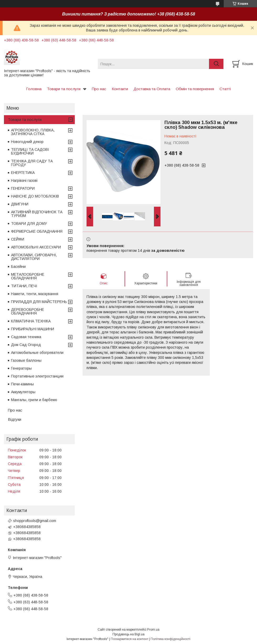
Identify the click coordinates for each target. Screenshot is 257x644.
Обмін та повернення (195, 89)
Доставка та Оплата (152, 89)
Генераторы (21, 368)
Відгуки (15, 419)
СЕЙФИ (18, 239)
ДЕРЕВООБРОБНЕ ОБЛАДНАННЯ (28, 311)
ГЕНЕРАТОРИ (23, 188)
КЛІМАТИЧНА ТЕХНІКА (31, 321)
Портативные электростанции (37, 376)
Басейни (18, 267)
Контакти (120, 89)
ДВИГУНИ (20, 204)
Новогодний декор (27, 142)
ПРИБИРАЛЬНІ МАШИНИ (33, 329)
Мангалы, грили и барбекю (34, 400)
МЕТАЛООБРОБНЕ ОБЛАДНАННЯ (28, 276)
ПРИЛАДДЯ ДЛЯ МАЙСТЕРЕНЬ (39, 302)
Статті (225, 89)
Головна (34, 89)
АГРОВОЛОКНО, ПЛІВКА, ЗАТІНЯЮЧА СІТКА (33, 132)
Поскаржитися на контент (129, 639)
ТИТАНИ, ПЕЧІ (24, 286)
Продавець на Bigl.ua (128, 634)
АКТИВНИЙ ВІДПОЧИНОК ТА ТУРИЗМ (37, 214)
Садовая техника (26, 337)
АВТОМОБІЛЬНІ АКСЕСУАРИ (36, 247)
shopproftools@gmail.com (35, 521)
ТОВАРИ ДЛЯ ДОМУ (29, 223)
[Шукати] (216, 64)
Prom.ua (153, 630)
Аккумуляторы (23, 392)
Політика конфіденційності (170, 639)
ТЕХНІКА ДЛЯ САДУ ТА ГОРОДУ (32, 163)
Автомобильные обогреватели (37, 353)
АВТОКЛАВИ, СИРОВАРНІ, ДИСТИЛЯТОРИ (34, 257)
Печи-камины (22, 384)
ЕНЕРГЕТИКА (23, 173)
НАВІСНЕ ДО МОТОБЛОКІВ (35, 196)
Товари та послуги (64, 89)
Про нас (99, 89)
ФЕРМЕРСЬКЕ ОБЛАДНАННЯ (37, 231)
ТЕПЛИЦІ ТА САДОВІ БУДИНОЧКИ (30, 151)
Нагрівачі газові (24, 180)
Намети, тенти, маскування (35, 294)
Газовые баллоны (26, 360)
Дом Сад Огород (26, 345)
